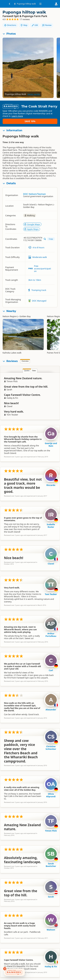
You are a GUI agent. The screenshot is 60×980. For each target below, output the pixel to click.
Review (47, 25)
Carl (51, 670)
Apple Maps (31, 229)
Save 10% (30, 121)
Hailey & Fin (51, 966)
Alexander (51, 710)
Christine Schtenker (51, 748)
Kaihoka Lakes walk (12, 353)
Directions (10, 25)
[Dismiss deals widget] (5, 969)
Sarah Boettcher (51, 865)
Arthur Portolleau (51, 635)
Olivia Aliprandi (51, 795)
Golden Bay (25, 316)
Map (24, 25)
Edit (35, 25)
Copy (51, 239)
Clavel (51, 564)
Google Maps (32, 224)
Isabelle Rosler (51, 526)
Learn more (17, 116)
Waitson (51, 930)
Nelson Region (10, 316)
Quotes (27, 371)
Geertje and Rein (51, 445)
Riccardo (51, 485)
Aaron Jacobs (34, 94)
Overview (25, 361)
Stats (34, 371)
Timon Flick (51, 831)
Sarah (51, 897)
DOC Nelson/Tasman (34, 194)
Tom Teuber (51, 594)
